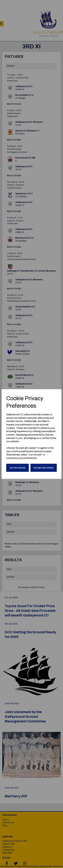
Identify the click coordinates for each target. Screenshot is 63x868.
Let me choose (17, 468)
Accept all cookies (44, 468)
